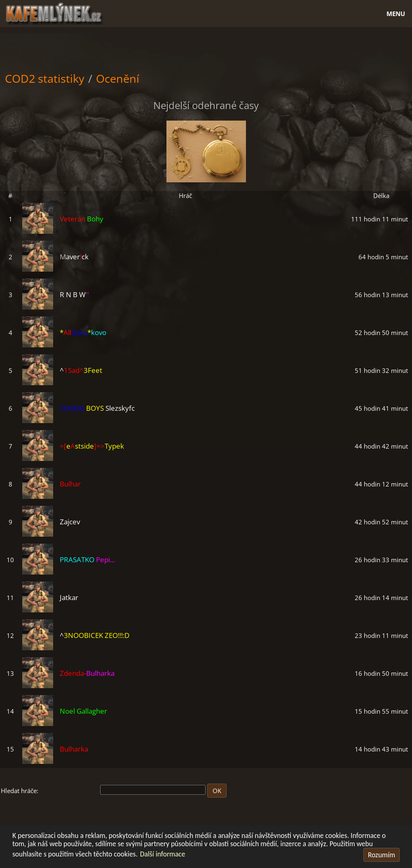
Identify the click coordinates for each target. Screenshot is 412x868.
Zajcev (70, 522)
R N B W (74, 294)
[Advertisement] (206, 48)
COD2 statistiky (45, 78)
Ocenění (118, 78)
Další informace (163, 854)
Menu (396, 14)
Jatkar (69, 597)
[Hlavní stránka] (206, 13)
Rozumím (382, 855)
